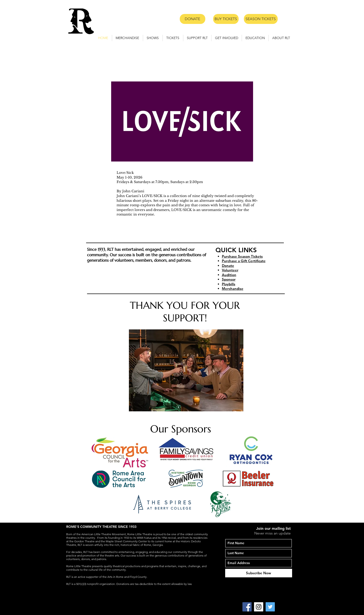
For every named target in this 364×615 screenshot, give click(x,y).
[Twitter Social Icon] (270, 607)
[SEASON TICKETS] (261, 19)
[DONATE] (193, 19)
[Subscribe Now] (259, 573)
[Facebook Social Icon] (247, 607)
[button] (153, 38)
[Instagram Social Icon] (259, 607)
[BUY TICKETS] (226, 19)
